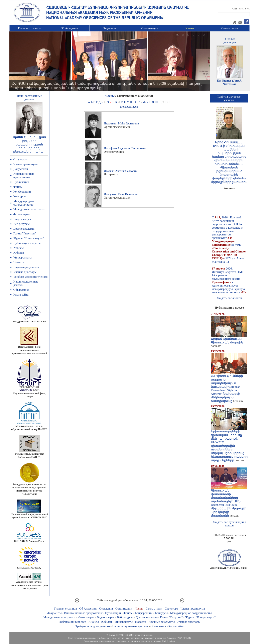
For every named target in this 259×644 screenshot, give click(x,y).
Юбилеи (19, 253)
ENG (241, 9)
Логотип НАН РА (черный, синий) (229, 567)
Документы (21, 169)
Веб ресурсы (21, 224)
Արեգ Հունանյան (229, 142)
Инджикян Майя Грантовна (121, 123)
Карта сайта (21, 295)
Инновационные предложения (24, 175)
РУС (247, 9)
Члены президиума (25, 164)
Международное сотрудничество (24, 203)
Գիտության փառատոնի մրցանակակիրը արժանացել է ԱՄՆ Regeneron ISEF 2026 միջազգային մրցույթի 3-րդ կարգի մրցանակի (229, 502)
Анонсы (18, 248)
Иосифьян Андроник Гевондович (125, 148)
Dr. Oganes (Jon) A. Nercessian (230, 82)
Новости (19, 262)
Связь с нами (230, 28)
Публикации (21, 182)
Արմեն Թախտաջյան (29, 137)
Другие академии (24, 229)
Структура (20, 159)
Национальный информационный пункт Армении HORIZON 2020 (29, 514)
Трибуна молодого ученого (30, 277)
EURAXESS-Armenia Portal (29, 540)
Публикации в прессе (27, 243)
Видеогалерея (22, 219)
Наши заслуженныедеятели (29, 97)
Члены (190, 28)
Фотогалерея (21, 214)
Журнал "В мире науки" (28, 238)
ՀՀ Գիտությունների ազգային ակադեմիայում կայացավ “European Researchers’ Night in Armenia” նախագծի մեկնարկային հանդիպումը (229, 387)
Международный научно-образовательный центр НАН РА (29, 426)
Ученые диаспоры (25, 272)
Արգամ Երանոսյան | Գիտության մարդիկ (229, 339)
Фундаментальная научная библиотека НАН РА (29, 454)
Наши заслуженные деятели (130, 626)
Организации (150, 28)
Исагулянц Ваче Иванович (121, 194)
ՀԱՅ (235, 9)
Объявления (21, 290)
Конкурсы (20, 196)
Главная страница (29, 28)
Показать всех (129, 107)
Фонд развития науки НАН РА (29, 320)
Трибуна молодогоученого (229, 98)
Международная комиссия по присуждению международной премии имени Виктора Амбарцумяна (29, 488)
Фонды (18, 187)
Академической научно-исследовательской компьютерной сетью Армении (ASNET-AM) (146, 638)
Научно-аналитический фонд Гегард (29, 394)
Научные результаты (26, 267)
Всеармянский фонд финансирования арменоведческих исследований (29, 349)
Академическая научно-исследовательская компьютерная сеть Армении (29, 584)
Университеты (22, 257)
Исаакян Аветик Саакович (120, 171)
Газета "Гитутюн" (25, 233)
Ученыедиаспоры (230, 40)
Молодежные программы (29, 209)
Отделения (110, 28)
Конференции (22, 192)
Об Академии (69, 28)
